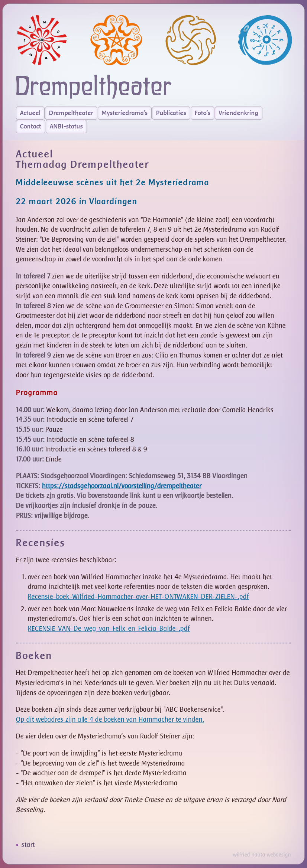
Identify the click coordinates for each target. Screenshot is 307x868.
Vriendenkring (239, 113)
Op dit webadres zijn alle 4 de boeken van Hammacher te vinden (109, 720)
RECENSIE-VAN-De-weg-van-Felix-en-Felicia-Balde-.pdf (109, 629)
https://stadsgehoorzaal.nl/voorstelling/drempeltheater (122, 486)
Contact (31, 127)
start (28, 845)
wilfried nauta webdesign (262, 855)
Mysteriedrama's (125, 113)
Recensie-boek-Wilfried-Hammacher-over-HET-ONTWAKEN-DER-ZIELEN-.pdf (138, 597)
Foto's (203, 113)
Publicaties (171, 113)
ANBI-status (66, 127)
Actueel (30, 113)
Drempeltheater (71, 113)
